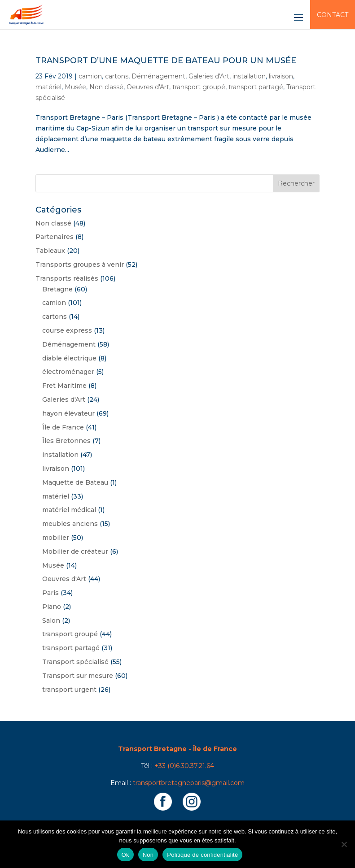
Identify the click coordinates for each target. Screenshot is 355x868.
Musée (75, 87)
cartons (117, 76)
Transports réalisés (67, 278)
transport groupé (199, 87)
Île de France (63, 427)
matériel (48, 87)
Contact (333, 15)
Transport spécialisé (75, 662)
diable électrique (69, 358)
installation (249, 76)
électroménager (68, 372)
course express (67, 330)
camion (90, 76)
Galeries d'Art (209, 76)
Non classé (106, 87)
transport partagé (256, 87)
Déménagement (158, 76)
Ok (125, 855)
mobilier (56, 538)
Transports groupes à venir (80, 265)
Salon (51, 621)
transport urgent (69, 690)
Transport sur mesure (78, 676)
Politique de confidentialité (202, 855)
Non (148, 855)
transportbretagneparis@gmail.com (189, 783)
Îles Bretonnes (66, 441)
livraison (281, 76)
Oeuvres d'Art (148, 87)
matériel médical (69, 510)
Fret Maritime (64, 386)
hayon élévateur (68, 413)
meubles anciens (70, 524)
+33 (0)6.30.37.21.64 (184, 766)
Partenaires (55, 237)
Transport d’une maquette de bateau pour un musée (166, 61)
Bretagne (57, 289)
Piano (52, 607)
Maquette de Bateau (75, 482)
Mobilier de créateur (75, 551)
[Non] (344, 844)
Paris (50, 593)
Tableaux (50, 251)
